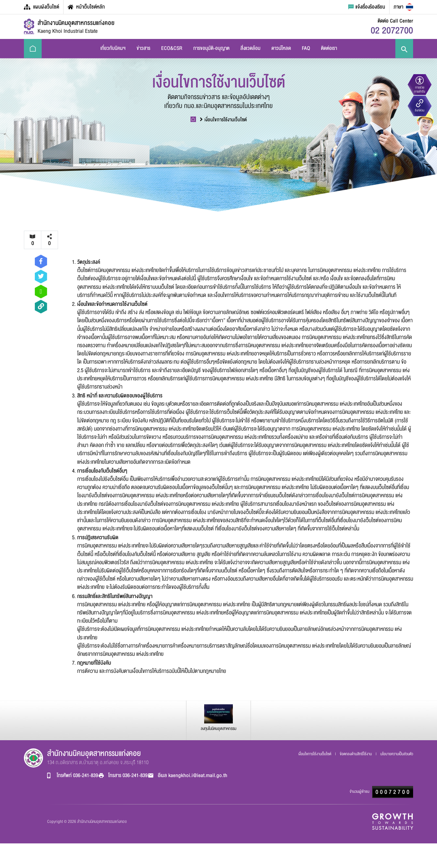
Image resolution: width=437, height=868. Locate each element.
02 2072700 (392, 31)
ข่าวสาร (143, 48)
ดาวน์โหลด (281, 48)
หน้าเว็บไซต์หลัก (86, 7)
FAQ (306, 48)
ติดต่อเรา (329, 48)
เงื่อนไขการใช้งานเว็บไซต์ (223, 120)
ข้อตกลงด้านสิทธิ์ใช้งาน (356, 754)
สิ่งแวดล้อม (250, 48)
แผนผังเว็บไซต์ (41, 7)
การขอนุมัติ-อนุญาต (211, 48)
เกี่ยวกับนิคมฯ (113, 48)
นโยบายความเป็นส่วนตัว (397, 754)
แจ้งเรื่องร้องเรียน (367, 7)
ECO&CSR (172, 48)
